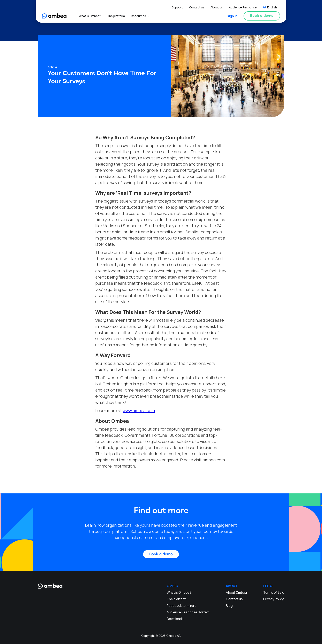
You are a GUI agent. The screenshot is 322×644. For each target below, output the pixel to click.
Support (177, 7)
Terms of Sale (274, 592)
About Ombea (236, 592)
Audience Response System (188, 612)
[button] (271, 7)
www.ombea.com (139, 411)
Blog (229, 606)
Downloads (175, 619)
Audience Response (243, 7)
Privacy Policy (273, 599)
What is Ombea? (90, 16)
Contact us (197, 7)
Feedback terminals (182, 606)
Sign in (232, 16)
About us (217, 7)
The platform (116, 16)
